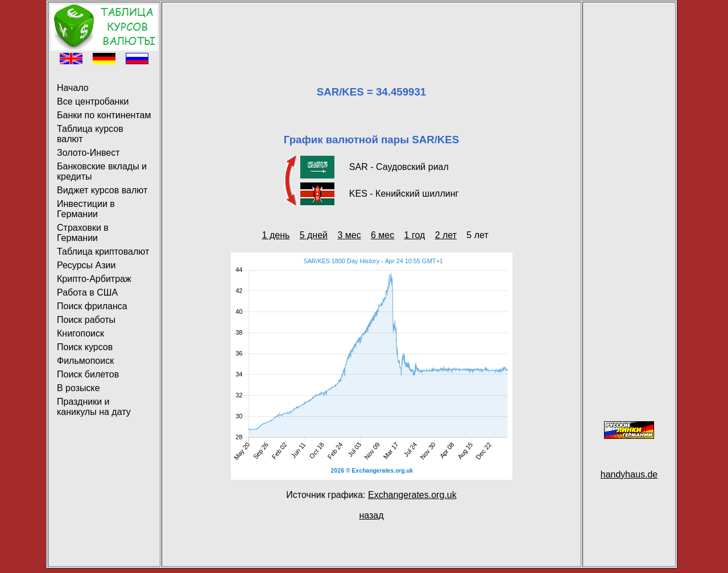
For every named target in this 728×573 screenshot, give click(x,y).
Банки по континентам (104, 115)
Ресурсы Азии (86, 265)
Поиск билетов (88, 374)
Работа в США (87, 292)
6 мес (382, 235)
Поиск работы (86, 320)
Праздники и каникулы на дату (94, 407)
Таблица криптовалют (103, 252)
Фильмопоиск (85, 361)
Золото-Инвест (88, 153)
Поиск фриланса (92, 306)
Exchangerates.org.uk (412, 495)
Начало (73, 88)
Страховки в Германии (83, 233)
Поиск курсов (85, 347)
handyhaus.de (629, 474)
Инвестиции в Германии (86, 209)
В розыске (78, 388)
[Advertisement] (371, 30)
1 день (276, 235)
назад (371, 515)
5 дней (314, 235)
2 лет (446, 235)
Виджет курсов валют (102, 190)
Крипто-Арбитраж (94, 279)
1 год (415, 235)
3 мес (349, 235)
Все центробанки (93, 101)
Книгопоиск (80, 333)
